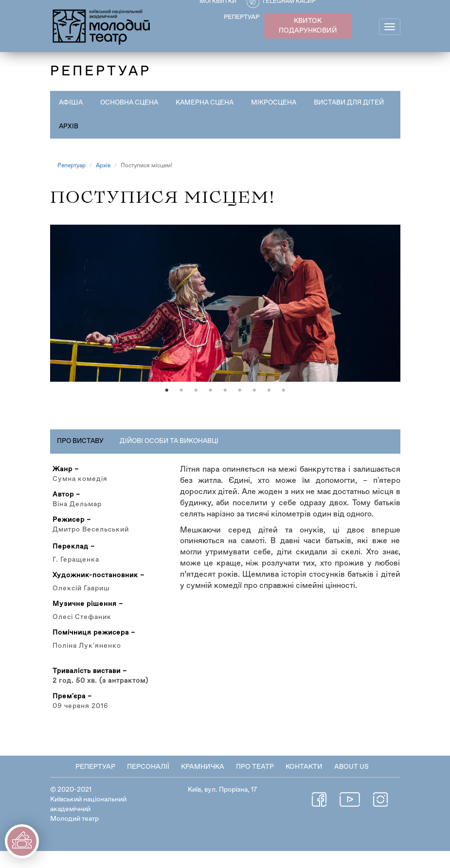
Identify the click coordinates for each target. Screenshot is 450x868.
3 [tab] (196, 407)
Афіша (71, 103)
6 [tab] (240, 407)
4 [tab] (211, 407)
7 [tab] (254, 407)
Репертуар (72, 166)
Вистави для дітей (95, 126)
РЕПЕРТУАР (242, 17)
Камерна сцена (209, 103)
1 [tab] (167, 407)
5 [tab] (225, 407)
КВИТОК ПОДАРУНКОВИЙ (308, 26)
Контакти (304, 784)
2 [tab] (181, 407)
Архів (159, 126)
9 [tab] (284, 407)
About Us (351, 784)
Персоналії (148, 784)
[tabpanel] (225, 312)
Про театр (255, 784)
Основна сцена (131, 103)
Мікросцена (280, 103)
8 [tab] (269, 407)
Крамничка (203, 784)
